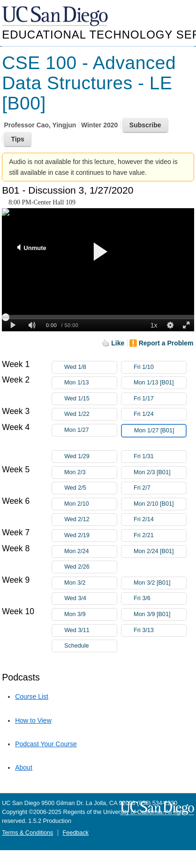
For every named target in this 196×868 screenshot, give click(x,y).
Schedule (77, 646)
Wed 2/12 (90, 520)
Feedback (76, 833)
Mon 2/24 (90, 551)
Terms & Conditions (27, 833)
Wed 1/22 (90, 414)
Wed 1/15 (90, 399)
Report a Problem (166, 343)
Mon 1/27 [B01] (160, 432)
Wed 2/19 (90, 536)
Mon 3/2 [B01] (160, 583)
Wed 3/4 (90, 598)
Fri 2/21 (160, 536)
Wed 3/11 (90, 630)
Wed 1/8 (90, 367)
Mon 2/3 (90, 473)
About (24, 767)
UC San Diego (56, 17)
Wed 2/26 (90, 567)
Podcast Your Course (46, 744)
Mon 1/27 (90, 430)
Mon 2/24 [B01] (160, 551)
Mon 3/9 (90, 614)
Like (118, 343)
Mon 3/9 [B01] (160, 614)
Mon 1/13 (90, 383)
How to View (33, 720)
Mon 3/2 (90, 583)
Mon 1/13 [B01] (160, 383)
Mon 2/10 (90, 504)
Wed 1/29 (90, 457)
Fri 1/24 (160, 414)
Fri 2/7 (160, 488)
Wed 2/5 (90, 488)
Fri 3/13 (160, 630)
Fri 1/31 (160, 457)
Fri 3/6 (160, 598)
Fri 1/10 (160, 367)
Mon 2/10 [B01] (160, 504)
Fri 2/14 (160, 520)
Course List (32, 696)
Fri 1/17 (160, 399)
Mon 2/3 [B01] (160, 473)
